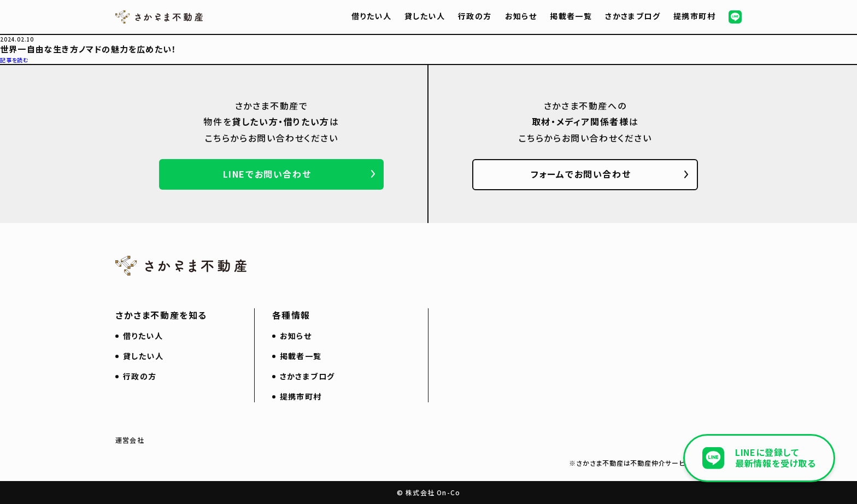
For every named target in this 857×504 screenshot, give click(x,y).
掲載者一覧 (571, 16)
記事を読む (14, 60)
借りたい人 (371, 16)
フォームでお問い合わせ (581, 174)
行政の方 (475, 16)
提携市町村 (694, 16)
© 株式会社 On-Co (428, 492)
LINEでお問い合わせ (267, 174)
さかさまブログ (633, 16)
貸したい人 (425, 16)
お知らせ (521, 16)
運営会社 (130, 440)
